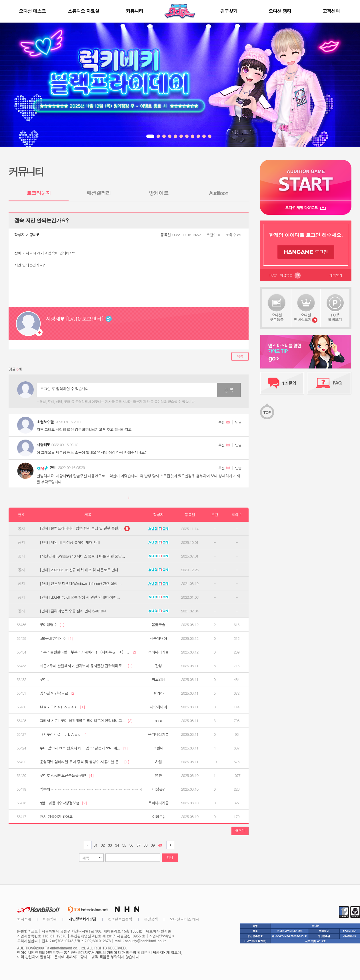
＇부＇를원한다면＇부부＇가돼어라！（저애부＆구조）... (88, 652)
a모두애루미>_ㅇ (56, 638)
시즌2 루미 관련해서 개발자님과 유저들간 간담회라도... (86, 666)
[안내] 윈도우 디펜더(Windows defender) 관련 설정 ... (81, 584)
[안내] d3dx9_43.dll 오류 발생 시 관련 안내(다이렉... (80, 597)
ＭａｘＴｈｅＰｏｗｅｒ (62, 707)
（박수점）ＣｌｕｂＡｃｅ (64, 734)
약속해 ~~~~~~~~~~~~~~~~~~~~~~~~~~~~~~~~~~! (91, 789)
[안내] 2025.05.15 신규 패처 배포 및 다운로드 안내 (79, 570)
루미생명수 (52, 625)
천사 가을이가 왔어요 (56, 817)
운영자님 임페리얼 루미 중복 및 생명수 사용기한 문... (84, 762)
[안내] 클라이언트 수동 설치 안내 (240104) (73, 611)
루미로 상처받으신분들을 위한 (67, 775)
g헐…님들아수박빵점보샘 (63, 803)
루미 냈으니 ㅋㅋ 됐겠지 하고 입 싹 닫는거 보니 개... (84, 748)
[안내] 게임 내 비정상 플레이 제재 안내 (70, 542)
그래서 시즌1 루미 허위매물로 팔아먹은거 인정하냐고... (86, 721)
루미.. (44, 680)
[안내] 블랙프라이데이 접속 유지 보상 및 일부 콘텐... (85, 529)
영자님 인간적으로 (58, 693)
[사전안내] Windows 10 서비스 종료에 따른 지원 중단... (82, 556)
